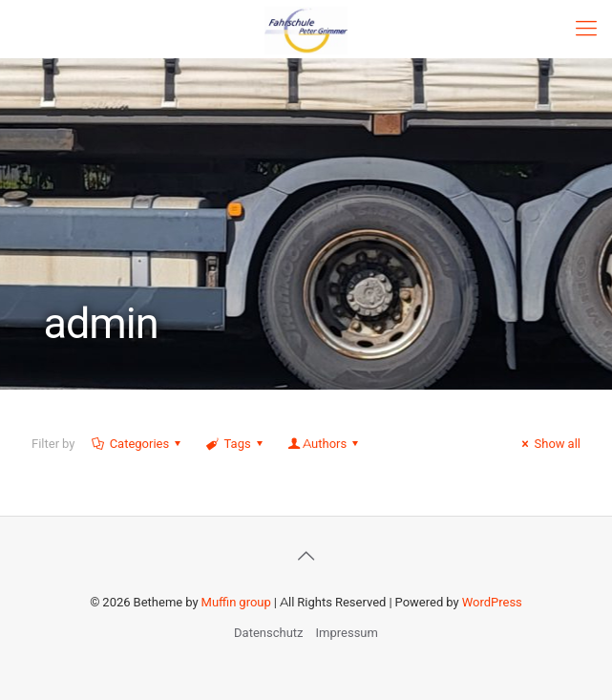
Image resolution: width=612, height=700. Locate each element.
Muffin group (236, 602)
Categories (137, 443)
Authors (325, 443)
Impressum (347, 632)
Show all (549, 443)
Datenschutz (268, 632)
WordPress (492, 602)
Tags (236, 443)
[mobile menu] (586, 29)
